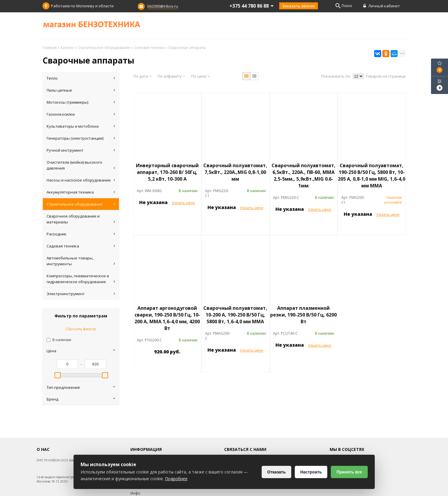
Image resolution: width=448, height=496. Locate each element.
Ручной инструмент (81, 150)
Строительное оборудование (81, 204)
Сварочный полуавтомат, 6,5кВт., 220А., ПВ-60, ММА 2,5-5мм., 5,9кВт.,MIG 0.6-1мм (304, 176)
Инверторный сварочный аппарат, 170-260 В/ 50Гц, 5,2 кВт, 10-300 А (167, 172)
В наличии (62, 340)
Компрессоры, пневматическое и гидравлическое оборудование (81, 279)
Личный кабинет (382, 6)
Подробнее (176, 479)
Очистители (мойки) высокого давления (81, 165)
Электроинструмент (81, 294)
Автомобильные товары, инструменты (81, 261)
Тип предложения (81, 387)
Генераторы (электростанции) (81, 138)
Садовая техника (81, 246)
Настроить (311, 472)
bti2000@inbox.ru (163, 6)
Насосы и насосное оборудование (81, 180)
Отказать (276, 472)
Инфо (135, 493)
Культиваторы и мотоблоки (81, 126)
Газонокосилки (81, 114)
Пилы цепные (81, 90)
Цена (81, 351)
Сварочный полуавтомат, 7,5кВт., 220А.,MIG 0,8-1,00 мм (235, 172)
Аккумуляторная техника (81, 192)
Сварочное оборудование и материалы (81, 219)
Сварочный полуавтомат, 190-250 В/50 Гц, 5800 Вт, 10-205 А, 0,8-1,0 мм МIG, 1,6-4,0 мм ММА (372, 176)
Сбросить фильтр (81, 329)
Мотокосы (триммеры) (81, 102)
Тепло (81, 78)
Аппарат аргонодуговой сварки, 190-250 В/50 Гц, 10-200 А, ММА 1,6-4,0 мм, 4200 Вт (167, 318)
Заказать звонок (299, 6)
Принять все (349, 472)
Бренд (81, 399)
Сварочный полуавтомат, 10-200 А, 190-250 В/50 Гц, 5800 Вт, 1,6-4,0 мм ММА (235, 315)
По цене (201, 76)
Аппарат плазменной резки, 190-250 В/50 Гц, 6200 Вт (303, 315)
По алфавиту (171, 76)
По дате (142, 76)
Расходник (81, 234)
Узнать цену (183, 203)
